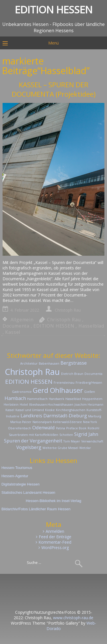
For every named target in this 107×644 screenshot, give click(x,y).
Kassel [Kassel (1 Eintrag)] (10, 410)
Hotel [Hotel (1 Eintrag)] (24, 405)
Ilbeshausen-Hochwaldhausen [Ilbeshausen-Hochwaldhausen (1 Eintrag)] (51, 405)
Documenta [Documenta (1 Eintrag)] (93, 374)
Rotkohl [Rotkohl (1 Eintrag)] (93, 428)
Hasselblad (91, 326)
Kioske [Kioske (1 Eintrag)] (50, 410)
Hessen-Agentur (15, 476)
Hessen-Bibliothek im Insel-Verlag (53, 501)
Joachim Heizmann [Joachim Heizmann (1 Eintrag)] (89, 405)
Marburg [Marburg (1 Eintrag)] (95, 416)
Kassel (13, 332)
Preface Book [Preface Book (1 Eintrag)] (76, 428)
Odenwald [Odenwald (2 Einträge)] (44, 427)
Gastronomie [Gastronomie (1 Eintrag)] (22, 392)
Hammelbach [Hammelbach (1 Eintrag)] (37, 399)
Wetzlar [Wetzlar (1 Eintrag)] (85, 448)
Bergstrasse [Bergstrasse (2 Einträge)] (74, 363)
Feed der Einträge (55, 537)
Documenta (16, 326)
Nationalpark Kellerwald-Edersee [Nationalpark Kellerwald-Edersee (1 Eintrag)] (57, 422)
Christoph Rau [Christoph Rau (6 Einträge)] (32, 372)
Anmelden (55, 531)
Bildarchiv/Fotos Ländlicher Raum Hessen (36, 509)
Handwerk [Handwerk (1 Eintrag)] (56, 399)
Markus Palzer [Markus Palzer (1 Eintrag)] (21, 422)
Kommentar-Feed (55, 542)
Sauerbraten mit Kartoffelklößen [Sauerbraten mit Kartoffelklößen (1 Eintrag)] (34, 435)
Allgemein (22, 320)
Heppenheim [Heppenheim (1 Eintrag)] (92, 399)
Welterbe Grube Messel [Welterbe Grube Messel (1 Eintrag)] (60, 448)
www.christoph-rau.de (73, 618)
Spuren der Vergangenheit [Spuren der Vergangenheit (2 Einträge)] (33, 441)
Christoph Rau (68, 310)
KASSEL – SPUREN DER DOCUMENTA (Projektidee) (54, 89)
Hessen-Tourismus (17, 468)
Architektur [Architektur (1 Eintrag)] (29, 363)
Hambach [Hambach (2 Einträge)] (15, 398)
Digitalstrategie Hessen (21, 484)
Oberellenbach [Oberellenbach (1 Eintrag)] (20, 428)
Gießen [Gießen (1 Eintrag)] (90, 392)
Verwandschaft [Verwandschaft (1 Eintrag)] (92, 441)
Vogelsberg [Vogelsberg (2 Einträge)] (29, 447)
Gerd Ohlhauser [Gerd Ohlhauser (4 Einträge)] (58, 390)
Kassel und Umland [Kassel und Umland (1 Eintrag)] (30, 410)
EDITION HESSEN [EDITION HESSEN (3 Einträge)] (29, 381)
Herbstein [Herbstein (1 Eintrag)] (11, 405)
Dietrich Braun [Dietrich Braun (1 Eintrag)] (72, 374)
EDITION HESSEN (54, 326)
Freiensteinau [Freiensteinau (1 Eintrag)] (64, 383)
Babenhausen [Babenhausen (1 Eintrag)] (49, 363)
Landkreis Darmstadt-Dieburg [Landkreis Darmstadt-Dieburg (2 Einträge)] (54, 416)
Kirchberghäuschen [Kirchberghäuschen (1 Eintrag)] (71, 410)
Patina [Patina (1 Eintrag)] (60, 428)
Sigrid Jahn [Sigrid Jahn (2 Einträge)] (86, 434)
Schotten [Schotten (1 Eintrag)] (66, 435)
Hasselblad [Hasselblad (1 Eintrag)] (73, 399)
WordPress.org (55, 547)
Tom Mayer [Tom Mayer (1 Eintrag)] (72, 441)
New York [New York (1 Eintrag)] (90, 422)
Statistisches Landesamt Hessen (28, 492)
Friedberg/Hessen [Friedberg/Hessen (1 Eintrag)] (89, 383)
